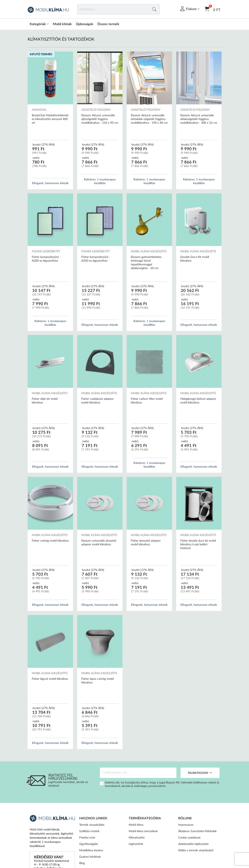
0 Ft (213, 9)
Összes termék (108, 24)
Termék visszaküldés (92, 825)
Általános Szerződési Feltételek (197, 831)
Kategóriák (39, 24)
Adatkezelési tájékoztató (193, 844)
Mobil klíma (136, 825)
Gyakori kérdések (90, 857)
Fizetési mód (87, 838)
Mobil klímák (62, 24)
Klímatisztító (137, 838)
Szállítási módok (89, 831)
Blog (82, 863)
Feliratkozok (200, 773)
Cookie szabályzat (189, 838)
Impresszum (186, 825)
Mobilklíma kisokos (91, 850)
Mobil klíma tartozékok (143, 831)
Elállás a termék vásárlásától (196, 850)
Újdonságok (85, 24)
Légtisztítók (136, 844)
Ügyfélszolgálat (89, 844)
